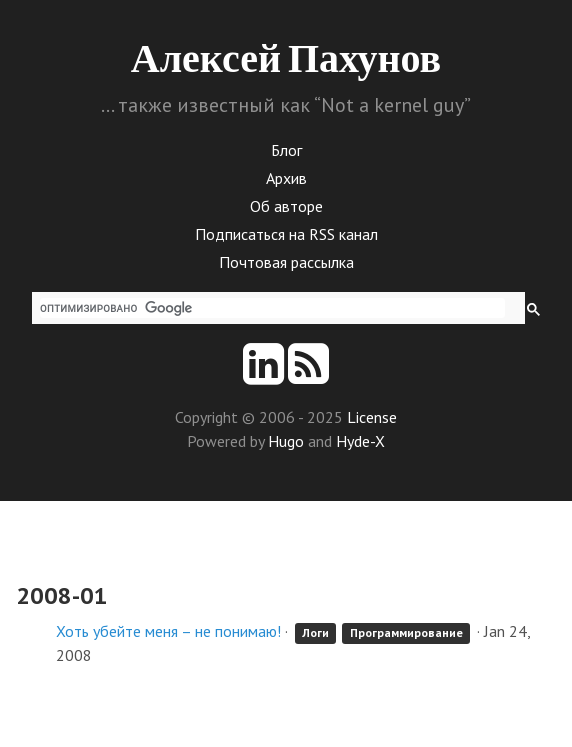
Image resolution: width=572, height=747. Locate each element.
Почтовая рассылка (286, 262)
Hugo (286, 441)
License (372, 417)
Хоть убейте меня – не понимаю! (168, 631)
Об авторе (286, 206)
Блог (286, 150)
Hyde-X (360, 441)
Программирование (406, 632)
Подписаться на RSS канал (286, 234)
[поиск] (272, 308)
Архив (286, 178)
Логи (315, 632)
